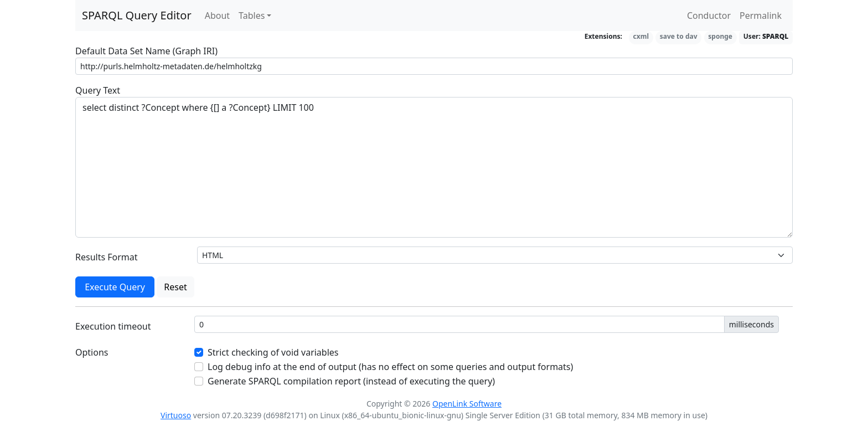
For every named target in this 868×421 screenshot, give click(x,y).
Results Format (107, 257)
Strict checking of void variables (273, 352)
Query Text (98, 90)
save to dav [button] (679, 36)
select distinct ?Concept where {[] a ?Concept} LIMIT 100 (434, 167)
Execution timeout (113, 326)
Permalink (761, 16)
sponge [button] (720, 36)
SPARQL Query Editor (137, 15)
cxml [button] (641, 36)
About (217, 16)
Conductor (709, 16)
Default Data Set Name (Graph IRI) (146, 51)
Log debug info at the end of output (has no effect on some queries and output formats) (390, 367)
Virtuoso (176, 415)
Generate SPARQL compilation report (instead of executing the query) (351, 381)
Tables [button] (252, 16)
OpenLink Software (467, 404)
